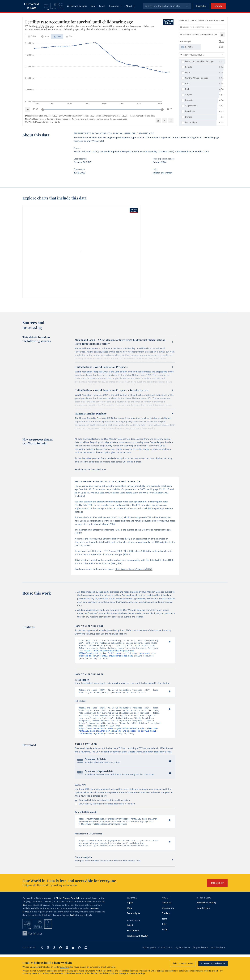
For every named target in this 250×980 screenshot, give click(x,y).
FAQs (73, 924)
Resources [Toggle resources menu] (115, 6)
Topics (130, 911)
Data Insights (133, 922)
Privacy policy (149, 956)
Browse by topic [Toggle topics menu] (77, 6)
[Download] (158, 121)
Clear (221, 41)
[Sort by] (199, 35)
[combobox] (167, 6)
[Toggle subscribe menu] (201, 6)
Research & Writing (206, 911)
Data (93, 6)
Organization (168, 917)
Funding (166, 922)
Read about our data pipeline (90, 470)
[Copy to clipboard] (166, 642)
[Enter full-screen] (171, 121)
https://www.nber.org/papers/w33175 (134, 569)
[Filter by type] (202, 55)
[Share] (165, 121)
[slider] (43, 110)
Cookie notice (165, 956)
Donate (219, 6)
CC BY (57, 122)
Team (164, 928)
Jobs (164, 933)
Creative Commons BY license (102, 613)
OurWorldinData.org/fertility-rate (39, 122)
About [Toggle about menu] (130, 6)
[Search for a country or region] (202, 27)
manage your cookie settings (132, 974)
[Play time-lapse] (28, 110)
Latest (102, 6)
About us (166, 911)
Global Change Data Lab (68, 907)
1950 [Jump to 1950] (35, 109)
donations (65, 967)
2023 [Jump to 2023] (169, 109)
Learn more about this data (142, 116)
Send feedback (218, 956)
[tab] (32, 37)
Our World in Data (32, 6)
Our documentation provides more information (113, 799)
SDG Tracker (133, 939)
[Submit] (187, 6)
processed (182, 152)
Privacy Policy (110, 974)
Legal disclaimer (182, 956)
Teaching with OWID (137, 945)
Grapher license (200, 956)
